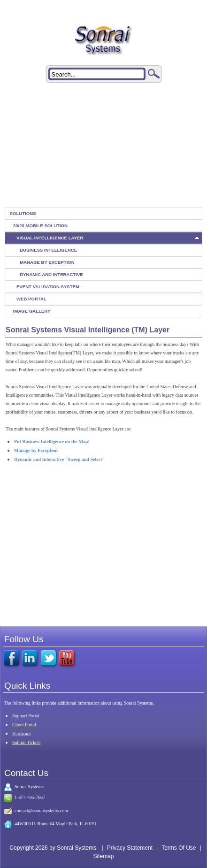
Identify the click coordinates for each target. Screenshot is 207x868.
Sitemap (103, 856)
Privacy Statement (130, 848)
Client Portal (24, 725)
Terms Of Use (179, 848)
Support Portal (26, 716)
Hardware (21, 734)
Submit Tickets (26, 742)
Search (154, 74)
